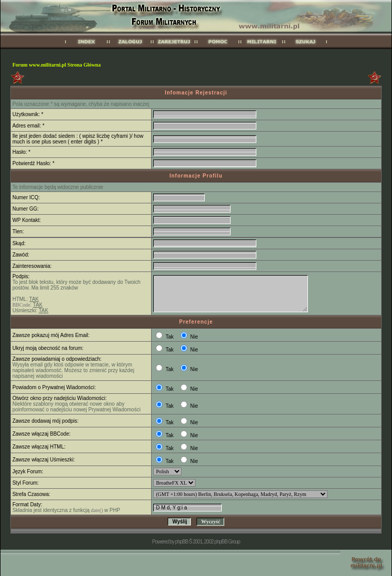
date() (97, 510)
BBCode (21, 305)
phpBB (181, 542)
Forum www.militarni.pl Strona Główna (56, 65)
